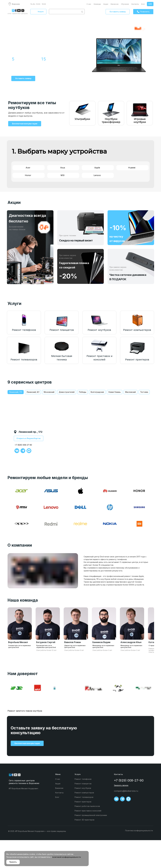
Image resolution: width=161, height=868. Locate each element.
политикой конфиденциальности (66, 857)
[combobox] (64, 12)
